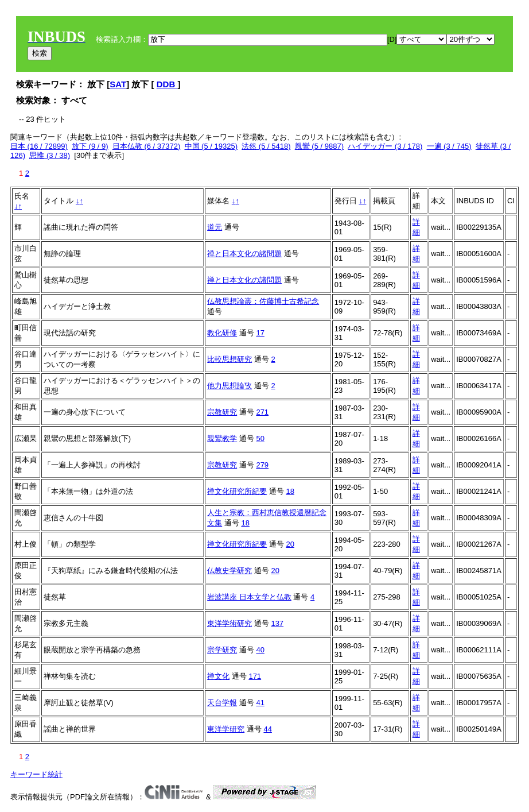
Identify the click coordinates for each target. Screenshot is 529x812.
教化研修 (222, 333)
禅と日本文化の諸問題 (244, 254)
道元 (215, 227)
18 (290, 491)
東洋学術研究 (230, 623)
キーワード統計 (36, 774)
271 (262, 412)
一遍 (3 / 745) (449, 146)
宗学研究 (222, 650)
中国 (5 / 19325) (211, 146)
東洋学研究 (226, 729)
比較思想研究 (230, 359)
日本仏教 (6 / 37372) (147, 146)
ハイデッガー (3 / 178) (385, 146)
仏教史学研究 (230, 571)
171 (255, 676)
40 (260, 650)
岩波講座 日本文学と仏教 (249, 597)
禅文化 (218, 676)
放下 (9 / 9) (90, 146)
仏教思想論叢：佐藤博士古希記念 (263, 301)
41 (260, 703)
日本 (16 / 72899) (39, 146)
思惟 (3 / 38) (50, 155)
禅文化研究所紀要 (237, 491)
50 (260, 438)
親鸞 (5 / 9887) (319, 146)
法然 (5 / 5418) (266, 146)
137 (277, 623)
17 (260, 333)
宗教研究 (222, 412)
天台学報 (222, 703)
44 (267, 729)
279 (262, 465)
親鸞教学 (222, 438)
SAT (118, 84)
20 (290, 544)
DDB (167, 84)
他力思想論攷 (230, 386)
